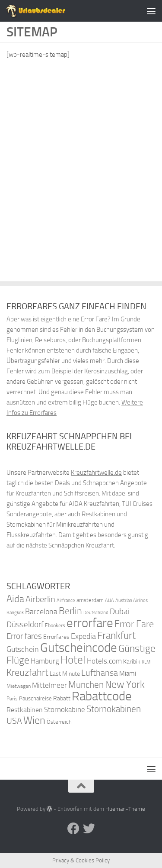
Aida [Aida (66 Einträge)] (15, 599)
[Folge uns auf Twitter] (89, 829)
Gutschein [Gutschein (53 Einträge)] (23, 649)
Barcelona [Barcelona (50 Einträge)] (41, 612)
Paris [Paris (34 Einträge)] (12, 699)
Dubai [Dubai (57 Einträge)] (119, 611)
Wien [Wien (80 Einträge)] (34, 720)
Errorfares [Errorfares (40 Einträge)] (56, 637)
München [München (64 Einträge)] (86, 685)
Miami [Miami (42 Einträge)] (128, 674)
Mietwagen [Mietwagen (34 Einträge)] (19, 686)
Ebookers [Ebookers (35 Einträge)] (55, 625)
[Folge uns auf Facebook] (73, 829)
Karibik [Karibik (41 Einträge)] (132, 662)
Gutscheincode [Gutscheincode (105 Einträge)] (79, 648)
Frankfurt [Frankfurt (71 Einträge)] (116, 636)
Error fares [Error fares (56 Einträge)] (24, 636)
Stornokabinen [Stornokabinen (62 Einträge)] (114, 709)
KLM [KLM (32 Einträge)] (146, 662)
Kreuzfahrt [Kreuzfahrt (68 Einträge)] (27, 672)
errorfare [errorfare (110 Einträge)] (90, 623)
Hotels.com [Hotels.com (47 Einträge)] (104, 661)
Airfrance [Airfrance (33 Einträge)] (66, 600)
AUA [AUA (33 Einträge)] (110, 600)
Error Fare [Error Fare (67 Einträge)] (134, 624)
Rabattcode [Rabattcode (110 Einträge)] (102, 696)
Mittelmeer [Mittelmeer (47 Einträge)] (49, 685)
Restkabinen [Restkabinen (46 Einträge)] (25, 710)
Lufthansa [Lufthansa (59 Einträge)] (100, 673)
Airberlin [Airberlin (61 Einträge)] (40, 599)
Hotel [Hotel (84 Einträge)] (73, 660)
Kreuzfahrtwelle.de (96, 473)
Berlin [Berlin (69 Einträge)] (70, 611)
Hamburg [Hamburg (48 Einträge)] (45, 661)
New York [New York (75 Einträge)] (125, 684)
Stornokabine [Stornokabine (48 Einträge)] (65, 709)
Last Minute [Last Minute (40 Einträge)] (65, 674)
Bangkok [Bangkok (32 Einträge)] (15, 613)
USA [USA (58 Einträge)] (14, 721)
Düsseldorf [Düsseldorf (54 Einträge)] (25, 625)
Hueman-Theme (125, 809)
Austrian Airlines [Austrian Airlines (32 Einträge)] (132, 601)
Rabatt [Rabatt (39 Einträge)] (62, 698)
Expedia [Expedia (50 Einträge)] (83, 636)
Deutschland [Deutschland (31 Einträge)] (96, 613)
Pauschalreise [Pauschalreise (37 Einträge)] (35, 698)
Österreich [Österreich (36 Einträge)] (59, 722)
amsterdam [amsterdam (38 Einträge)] (90, 600)
